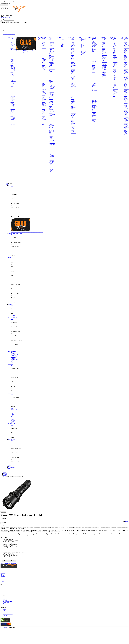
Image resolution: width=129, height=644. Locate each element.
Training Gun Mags (13, 117)
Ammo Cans (43, 66)
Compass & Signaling (95, 45)
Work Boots (51, 165)
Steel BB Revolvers (13, 67)
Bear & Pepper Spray (94, 41)
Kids (103, 50)
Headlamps (95, 103)
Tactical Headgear (115, 57)
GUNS (10, 185)
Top (61, 38)
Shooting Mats (44, 70)
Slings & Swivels (44, 90)
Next (5, 512)
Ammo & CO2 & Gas (13, 75)
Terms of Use (6, 604)
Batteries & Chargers (104, 66)
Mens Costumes (104, 57)
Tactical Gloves (115, 54)
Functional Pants (51, 54)
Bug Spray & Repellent (94, 48)
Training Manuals (104, 68)
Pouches (83, 52)
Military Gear (122, 38)
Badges (104, 49)
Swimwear (63, 48)
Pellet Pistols (13, 70)
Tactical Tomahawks (73, 103)
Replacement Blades (74, 124)
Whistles (104, 76)
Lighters (104, 72)
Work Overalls (51, 101)
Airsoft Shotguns (12, 46)
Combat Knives (73, 53)
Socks (51, 172)
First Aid (94, 43)
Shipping (5, 600)
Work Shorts (52, 59)
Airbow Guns (12, 121)
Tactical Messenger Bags (115, 74)
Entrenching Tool (73, 108)
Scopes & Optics (44, 38)
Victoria (2, 578)
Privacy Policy (6, 603)
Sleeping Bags (94, 86)
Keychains (104, 74)
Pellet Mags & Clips (13, 105)
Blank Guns (13, 124)
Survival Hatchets (73, 101)
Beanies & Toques (52, 141)
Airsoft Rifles (12, 39)
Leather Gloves (51, 107)
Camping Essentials (94, 38)
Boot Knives (74, 87)
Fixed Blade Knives (73, 51)
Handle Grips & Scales (73, 121)
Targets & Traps (44, 68)
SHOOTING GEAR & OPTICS (15, 233)
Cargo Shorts (52, 60)
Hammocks (95, 90)
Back (12, 187)
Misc (12, 423)
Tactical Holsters (115, 71)
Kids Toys (13, 421)
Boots (51, 164)
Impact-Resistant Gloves (51, 110)
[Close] (1, 21)
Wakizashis (73, 133)
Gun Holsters (44, 62)
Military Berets (51, 139)
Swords (72, 128)
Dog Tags (104, 64)
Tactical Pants (115, 40)
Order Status (6, 599)
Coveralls (104, 53)
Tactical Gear (111, 38)
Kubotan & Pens (73, 74)
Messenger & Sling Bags (16, 355)
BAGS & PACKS (12, 351)
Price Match (6, 615)
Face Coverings (52, 155)
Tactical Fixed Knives (73, 56)
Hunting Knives (73, 59)
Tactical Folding (73, 42)
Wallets (83, 55)
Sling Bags (82, 48)
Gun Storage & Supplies (44, 59)
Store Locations (12, 467)
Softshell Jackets (51, 71)
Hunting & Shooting (13, 119)
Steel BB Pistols (12, 62)
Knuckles (73, 70)
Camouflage (4, 628)
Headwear (52, 135)
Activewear (63, 49)
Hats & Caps (51, 137)
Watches (51, 132)
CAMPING (11, 364)
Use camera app (12, 22)
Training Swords (73, 131)
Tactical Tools (115, 83)
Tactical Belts (115, 52)
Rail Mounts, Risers (44, 84)
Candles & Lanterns (94, 104)
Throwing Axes (73, 105)
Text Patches (104, 45)
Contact (5, 613)
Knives (69, 37)
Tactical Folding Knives (115, 85)
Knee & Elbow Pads (52, 130)
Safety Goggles (44, 124)
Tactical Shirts (115, 43)
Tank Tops (52, 41)
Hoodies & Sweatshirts (52, 43)
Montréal (2, 575)
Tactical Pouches (115, 77)
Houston (2, 586)
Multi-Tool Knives (73, 46)
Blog (9, 466)
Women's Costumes (104, 59)
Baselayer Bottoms (52, 95)
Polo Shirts (52, 52)
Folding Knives (73, 38)
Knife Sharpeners (73, 113)
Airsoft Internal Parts (44, 110)
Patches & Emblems (104, 38)
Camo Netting (94, 67)
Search (2, 20)
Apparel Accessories (52, 125)
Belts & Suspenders (51, 127)
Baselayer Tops (52, 93)
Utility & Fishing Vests (52, 86)
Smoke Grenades (44, 103)
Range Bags (83, 46)
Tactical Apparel (115, 38)
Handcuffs (73, 69)
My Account (6, 598)
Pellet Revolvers (13, 73)
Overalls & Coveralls (51, 98)
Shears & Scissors (73, 127)
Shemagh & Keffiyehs (52, 158)
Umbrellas (104, 78)
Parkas (50, 67)
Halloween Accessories (105, 61)
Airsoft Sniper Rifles (13, 49)
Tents (93, 84)
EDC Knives (74, 40)
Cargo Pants (52, 56)
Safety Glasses (44, 121)
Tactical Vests (115, 47)
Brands (10, 464)
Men (50, 37)
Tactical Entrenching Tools (115, 95)
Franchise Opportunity (8, 614)
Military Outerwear (126, 112)
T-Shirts (51, 40)
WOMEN (10, 304)
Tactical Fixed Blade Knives (115, 89)
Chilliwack (3, 581)
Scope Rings (43, 97)
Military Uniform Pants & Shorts (126, 39)
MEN (9, 258)
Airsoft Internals (28, 52)
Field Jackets (52, 63)
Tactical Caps (115, 50)
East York (3, 573)
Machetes (73, 81)
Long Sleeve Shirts (51, 46)
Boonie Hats (52, 143)
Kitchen (94, 116)
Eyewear (44, 120)
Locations (5, 612)
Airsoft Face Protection (44, 114)
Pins (103, 47)
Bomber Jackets (51, 65)
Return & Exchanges (7, 601)
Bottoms (51, 53)
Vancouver (3, 577)
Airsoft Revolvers (13, 44)
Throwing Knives (73, 79)
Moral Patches (104, 40)
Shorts (62, 47)
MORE (10, 393)
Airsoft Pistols (12, 42)
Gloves (51, 104)
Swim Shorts (52, 61)
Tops (51, 39)
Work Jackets (52, 69)
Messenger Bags (84, 40)
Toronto (2, 574)
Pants (62, 45)
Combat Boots (52, 168)
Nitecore (127, 521)
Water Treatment (94, 108)
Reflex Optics (43, 42)
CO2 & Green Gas (13, 83)
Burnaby (2, 572)
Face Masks (52, 161)
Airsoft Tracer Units (43, 117)
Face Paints (104, 70)
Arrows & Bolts (13, 86)
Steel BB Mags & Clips (12, 102)
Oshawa (2, 579)
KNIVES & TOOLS (13, 318)
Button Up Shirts (52, 49)
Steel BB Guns (12, 60)
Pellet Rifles (13, 71)
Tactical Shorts (115, 45)
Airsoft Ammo (12, 77)
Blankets (94, 88)
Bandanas (52, 160)
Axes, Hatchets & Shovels (73, 98)
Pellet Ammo (13, 81)
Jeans (50, 57)
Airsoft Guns (13, 37)
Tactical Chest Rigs (115, 64)
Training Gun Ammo (13, 114)
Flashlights (95, 102)
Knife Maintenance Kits (74, 118)
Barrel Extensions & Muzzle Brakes (44, 93)
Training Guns (12, 112)
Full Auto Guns (27, 51)
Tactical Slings (115, 69)
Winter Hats (52, 144)
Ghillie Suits (94, 69)
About (10, 465)
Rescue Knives (72, 49)
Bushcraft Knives (73, 64)
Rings (50, 134)
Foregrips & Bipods (44, 87)
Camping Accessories (95, 62)
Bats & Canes (72, 72)
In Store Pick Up (7, 605)
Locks (103, 73)
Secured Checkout (4, 18)
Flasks (103, 77)
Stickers (104, 48)
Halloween (104, 55)
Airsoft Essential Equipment (44, 100)
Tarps (93, 65)
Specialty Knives (73, 77)
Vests (50, 80)
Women (59, 37)
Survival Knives (73, 61)
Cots (93, 89)
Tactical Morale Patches (115, 80)
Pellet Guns (13, 69)
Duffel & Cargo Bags (83, 43)
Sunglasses (51, 131)
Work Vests (51, 84)
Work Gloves (52, 105)
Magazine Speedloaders (13, 107)
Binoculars (44, 48)
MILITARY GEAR (12, 439)
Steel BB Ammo (12, 80)
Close (25, 23)
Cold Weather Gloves (52, 113)
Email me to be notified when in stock (8, 563)
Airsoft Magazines (13, 99)
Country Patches (104, 43)
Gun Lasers (43, 46)
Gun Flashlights (44, 44)
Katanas (73, 129)
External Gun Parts (44, 82)
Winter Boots (51, 170)
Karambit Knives (73, 85)
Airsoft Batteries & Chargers (24, 51)
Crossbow (13, 123)
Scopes (43, 40)
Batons (72, 68)
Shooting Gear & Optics (40, 39)
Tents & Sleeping (94, 83)
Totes (82, 54)
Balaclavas (52, 157)
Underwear (52, 97)
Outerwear (51, 62)
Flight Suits (51, 103)
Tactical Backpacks (115, 61)
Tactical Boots (115, 66)
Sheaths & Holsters (73, 115)
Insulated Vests (51, 82)
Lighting (94, 100)
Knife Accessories (73, 110)
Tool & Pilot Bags (84, 51)
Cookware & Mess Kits (94, 119)
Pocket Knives (72, 44)
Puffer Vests (52, 87)
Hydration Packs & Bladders (94, 111)
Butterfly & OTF (73, 83)
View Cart (10, 18)
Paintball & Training (13, 110)
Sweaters (51, 50)
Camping (90, 37)
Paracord (94, 64)
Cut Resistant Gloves (52, 115)
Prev (2, 512)
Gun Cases (44, 64)
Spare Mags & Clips (13, 97)
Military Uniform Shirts (126, 69)
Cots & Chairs (94, 72)
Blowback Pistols (20, 51)
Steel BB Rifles (12, 64)
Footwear (51, 162)
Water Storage (94, 114)
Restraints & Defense (74, 66)
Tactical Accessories (115, 59)
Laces (51, 173)
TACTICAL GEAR (12, 424)
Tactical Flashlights (115, 92)
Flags (103, 71)
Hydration (94, 106)
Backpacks (84, 38)
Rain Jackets (52, 68)
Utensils (94, 117)
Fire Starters (94, 51)
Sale (9, 469)
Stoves (94, 121)
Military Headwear (126, 93)
